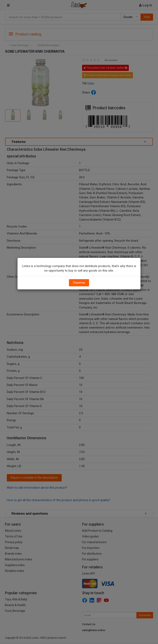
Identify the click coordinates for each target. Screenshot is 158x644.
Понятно (79, 283)
